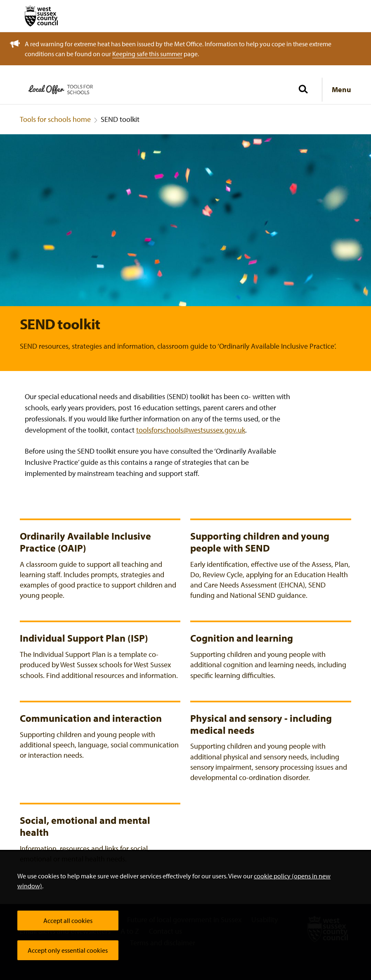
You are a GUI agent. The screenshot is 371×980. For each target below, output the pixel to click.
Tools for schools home (55, 119)
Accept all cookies (68, 921)
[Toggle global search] (303, 90)
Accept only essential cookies (68, 950)
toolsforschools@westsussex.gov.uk (191, 430)
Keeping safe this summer (147, 54)
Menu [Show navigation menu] (341, 89)
